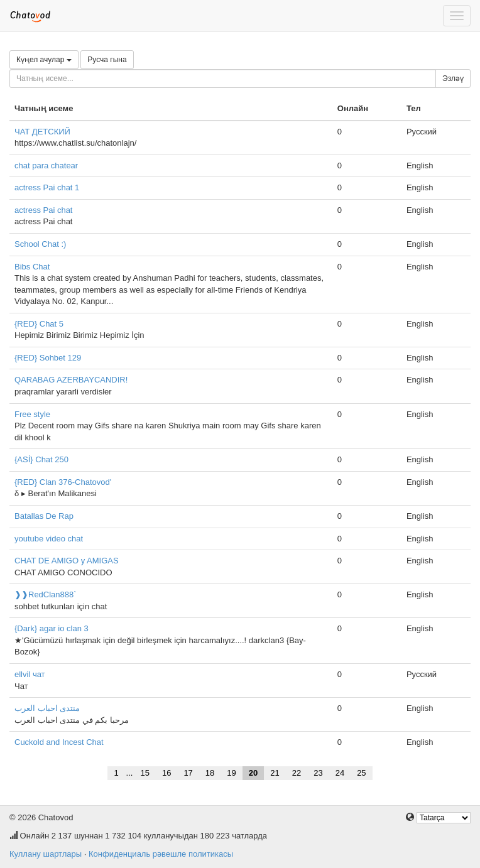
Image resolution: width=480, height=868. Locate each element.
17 (188, 773)
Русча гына (107, 60)
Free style (32, 414)
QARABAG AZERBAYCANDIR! (71, 380)
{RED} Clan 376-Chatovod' (63, 482)
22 (297, 773)
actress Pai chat (44, 210)
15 (145, 773)
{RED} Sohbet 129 (48, 358)
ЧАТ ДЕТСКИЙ (42, 132)
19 (231, 773)
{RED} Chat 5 (39, 324)
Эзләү (453, 79)
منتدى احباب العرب (47, 708)
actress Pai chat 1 (47, 187)
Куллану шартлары (46, 854)
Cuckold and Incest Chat (59, 742)
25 (361, 773)
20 (253, 773)
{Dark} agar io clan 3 (52, 628)
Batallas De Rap (44, 516)
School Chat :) (40, 244)
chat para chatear (46, 165)
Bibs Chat (32, 267)
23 (318, 773)
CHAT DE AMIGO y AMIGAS (67, 561)
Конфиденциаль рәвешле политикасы (161, 854)
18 (210, 773)
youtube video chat (49, 539)
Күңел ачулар (44, 60)
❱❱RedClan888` (46, 594)
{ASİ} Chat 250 (41, 459)
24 (340, 773)
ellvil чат (30, 674)
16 (166, 773)
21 (275, 773)
